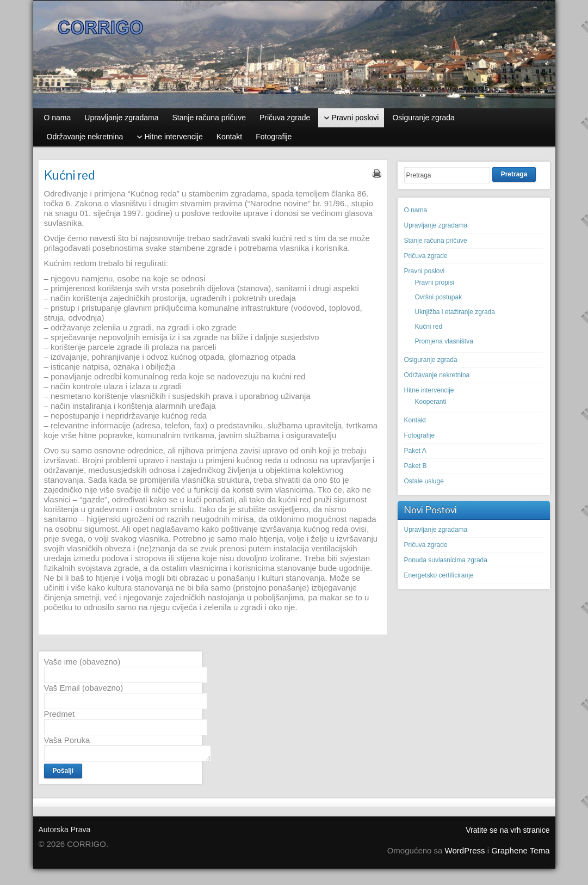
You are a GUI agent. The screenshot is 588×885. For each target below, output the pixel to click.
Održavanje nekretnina (437, 375)
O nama (416, 210)
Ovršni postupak (439, 297)
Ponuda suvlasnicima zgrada (446, 560)
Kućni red (429, 327)
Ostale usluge (424, 481)
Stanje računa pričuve (436, 241)
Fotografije (420, 435)
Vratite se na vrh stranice (507, 830)
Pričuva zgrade (426, 256)
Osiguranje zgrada (431, 360)
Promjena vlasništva (444, 341)
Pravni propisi (435, 282)
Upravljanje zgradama (436, 225)
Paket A (415, 451)
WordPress (465, 850)
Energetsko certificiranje (439, 575)
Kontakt (415, 420)
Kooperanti (431, 402)
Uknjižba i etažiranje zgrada (455, 312)
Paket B (416, 466)
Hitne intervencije (429, 390)
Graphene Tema (520, 850)
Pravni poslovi (425, 271)
